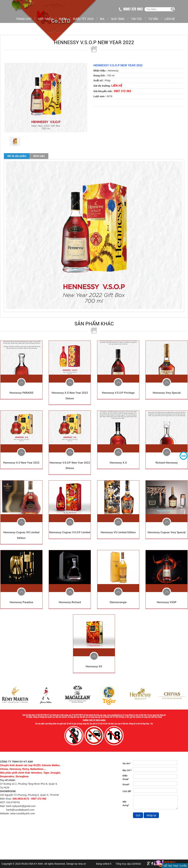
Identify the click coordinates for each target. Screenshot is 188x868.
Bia (102, 19)
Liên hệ (170, 19)
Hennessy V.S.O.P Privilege (118, 393)
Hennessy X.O (118, 463)
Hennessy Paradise (21, 602)
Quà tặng (118, 19)
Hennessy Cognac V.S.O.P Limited (70, 532)
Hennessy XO (94, 666)
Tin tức (136, 19)
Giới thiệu (45, 19)
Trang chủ (24, 19)
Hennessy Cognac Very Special (167, 532)
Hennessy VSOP (167, 602)
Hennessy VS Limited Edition (118, 532)
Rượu (63, 19)
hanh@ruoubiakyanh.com (20, 810)
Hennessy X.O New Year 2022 (21, 463)
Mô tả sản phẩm (17, 156)
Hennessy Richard (70, 602)
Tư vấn (153, 19)
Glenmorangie (118, 602)
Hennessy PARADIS (21, 393)
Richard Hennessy (167, 463)
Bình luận (39, 156)
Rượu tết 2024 (83, 19)
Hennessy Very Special (167, 393)
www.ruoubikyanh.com (23, 813)
